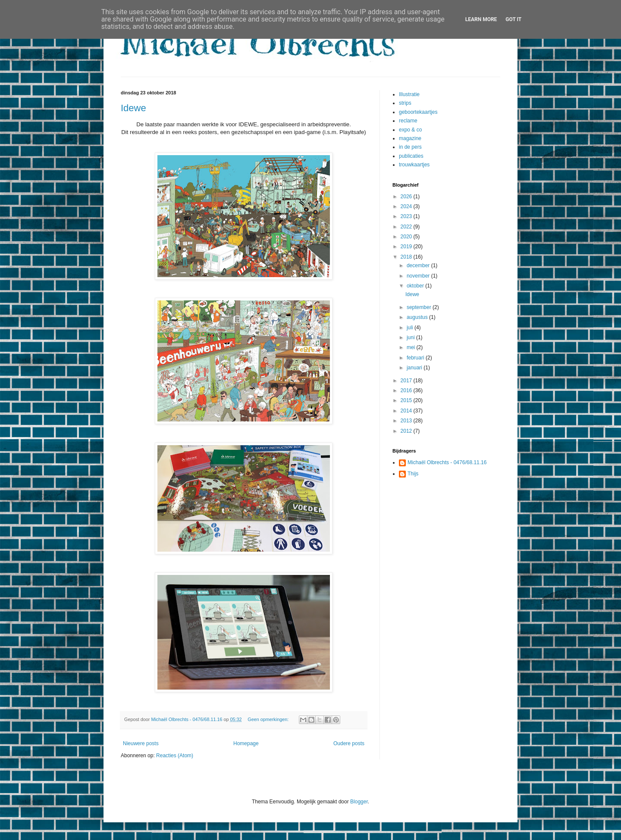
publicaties (411, 156)
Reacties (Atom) (175, 756)
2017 (407, 381)
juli (411, 328)
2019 (407, 247)
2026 (407, 197)
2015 (407, 400)
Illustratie (409, 94)
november (419, 276)
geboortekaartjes (418, 112)
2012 (407, 431)
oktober (416, 286)
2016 (407, 390)
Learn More (481, 19)
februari (416, 358)
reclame (408, 121)
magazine (410, 138)
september (420, 307)
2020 (407, 237)
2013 (407, 421)
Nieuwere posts (141, 743)
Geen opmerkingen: (269, 719)
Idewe (133, 108)
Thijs (413, 474)
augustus (418, 317)
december (419, 265)
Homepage (246, 743)
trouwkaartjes (414, 165)
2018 (407, 257)
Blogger (359, 802)
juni (411, 337)
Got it (513, 19)
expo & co (410, 130)
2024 (407, 206)
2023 (407, 216)
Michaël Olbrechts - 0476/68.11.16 (447, 462)
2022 (407, 227)
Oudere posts (349, 743)
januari (415, 368)
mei (412, 347)
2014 (407, 411)
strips (405, 103)
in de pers (410, 147)
